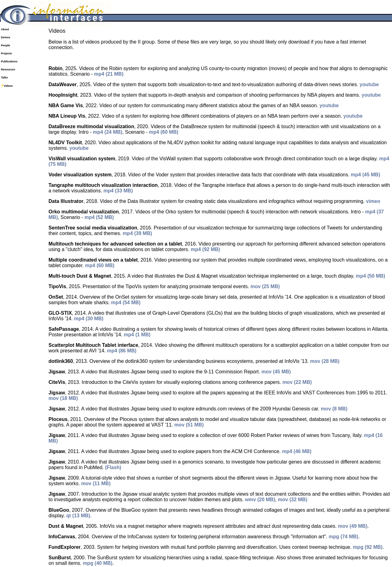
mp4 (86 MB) (122, 351)
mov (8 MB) (334, 409)
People (6, 45)
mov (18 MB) (63, 398)
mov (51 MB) (189, 425)
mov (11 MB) (96, 483)
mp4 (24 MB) (108, 132)
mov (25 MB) (265, 286)
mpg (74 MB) (344, 537)
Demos (6, 37)
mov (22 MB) (297, 382)
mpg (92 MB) (368, 547)
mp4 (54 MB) (126, 302)
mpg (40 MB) (98, 563)
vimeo (373, 201)
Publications (9, 61)
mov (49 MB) (353, 526)
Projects (6, 53)
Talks (4, 78)
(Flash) (113, 467)
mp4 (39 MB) (137, 233)
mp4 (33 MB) (118, 191)
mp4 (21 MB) (109, 74)
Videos (8, 86)
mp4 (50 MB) (371, 276)
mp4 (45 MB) (366, 175)
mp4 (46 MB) (297, 451)
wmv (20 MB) (260, 500)
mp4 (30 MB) (89, 319)
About (5, 29)
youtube (369, 84)
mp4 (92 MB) (206, 249)
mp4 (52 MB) (99, 217)
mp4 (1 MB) (137, 335)
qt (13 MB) (78, 516)
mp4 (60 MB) (164, 132)
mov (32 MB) (293, 500)
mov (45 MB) (276, 372)
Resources (8, 69)
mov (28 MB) (325, 361)
